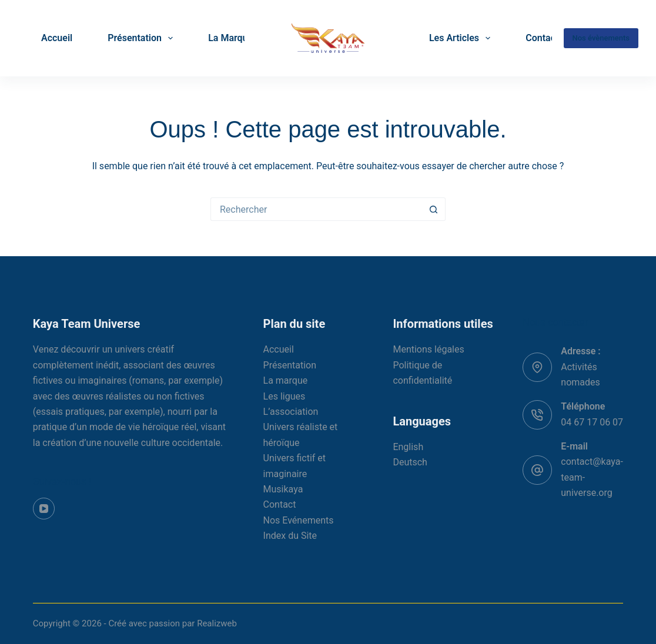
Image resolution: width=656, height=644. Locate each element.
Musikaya (283, 489)
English (408, 447)
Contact (542, 38)
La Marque (230, 38)
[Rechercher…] (316, 209)
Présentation (143, 38)
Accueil (57, 38)
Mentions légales (428, 349)
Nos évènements (601, 38)
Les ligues (285, 396)
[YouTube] (44, 509)
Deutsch (410, 462)
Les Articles (462, 38)
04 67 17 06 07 (592, 422)
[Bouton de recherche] (434, 209)
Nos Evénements (299, 520)
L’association (291, 412)
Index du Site (290, 536)
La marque (286, 380)
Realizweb (217, 623)
